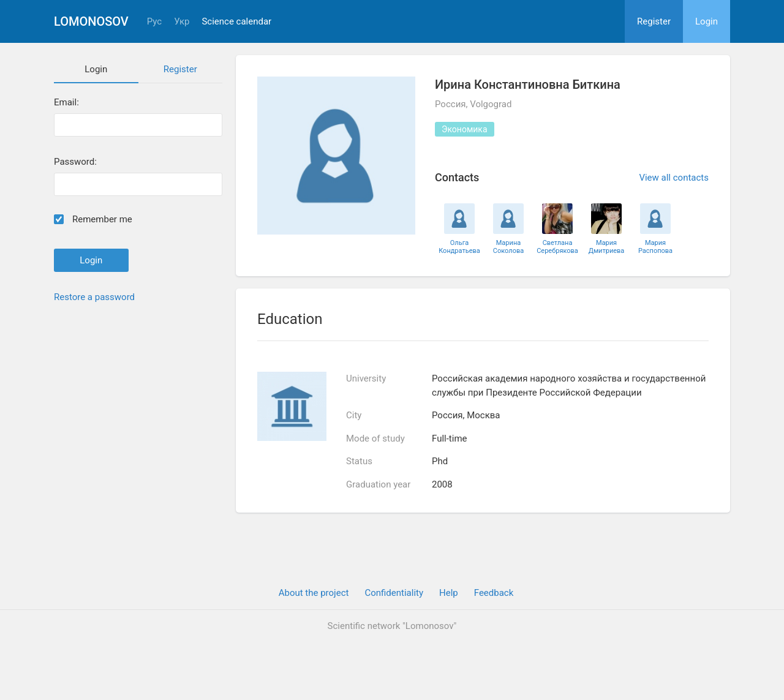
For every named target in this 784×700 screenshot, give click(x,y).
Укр (182, 22)
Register (654, 21)
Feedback (494, 593)
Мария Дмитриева (607, 247)
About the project (314, 593)
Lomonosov (91, 21)
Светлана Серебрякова (557, 247)
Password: (75, 162)
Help (449, 593)
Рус (154, 22)
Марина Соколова (508, 247)
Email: (66, 103)
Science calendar (236, 22)
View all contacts (674, 178)
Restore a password (94, 297)
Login (707, 21)
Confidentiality (394, 593)
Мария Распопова (655, 247)
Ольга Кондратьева (459, 247)
